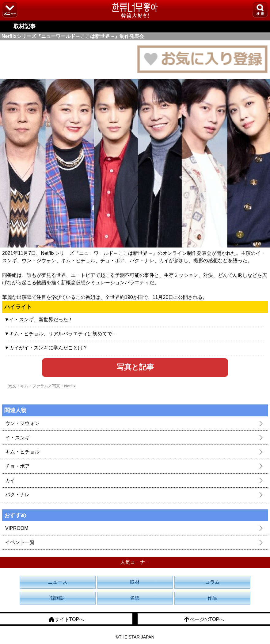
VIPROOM (17, 528)
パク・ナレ (17, 495)
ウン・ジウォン (22, 423)
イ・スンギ (17, 438)
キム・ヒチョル (22, 452)
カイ (10, 480)
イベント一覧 (20, 542)
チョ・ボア (17, 466)
